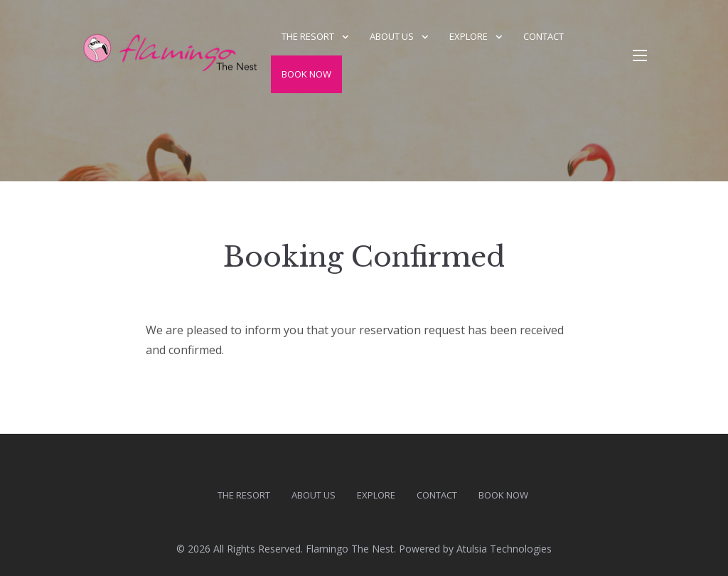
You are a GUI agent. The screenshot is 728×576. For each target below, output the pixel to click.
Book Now (306, 74)
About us (392, 36)
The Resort (308, 36)
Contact (544, 36)
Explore (469, 36)
